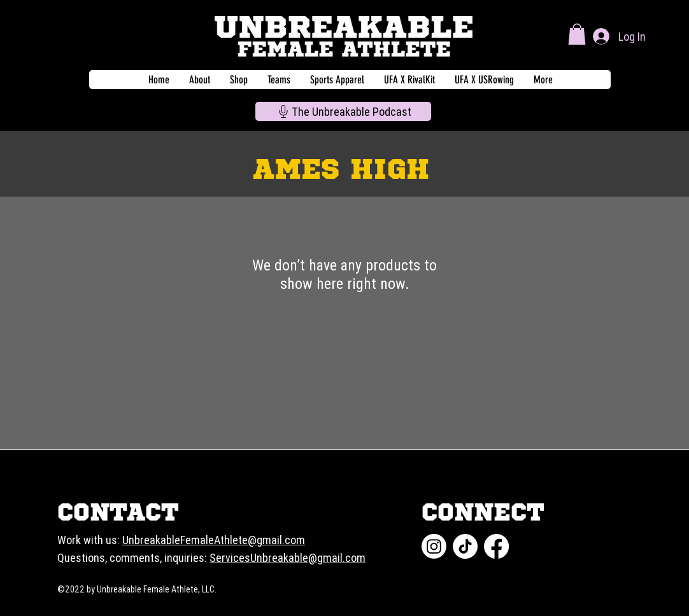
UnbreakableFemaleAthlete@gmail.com (214, 540)
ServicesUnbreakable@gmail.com (288, 558)
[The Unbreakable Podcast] (343, 111)
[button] (577, 34)
